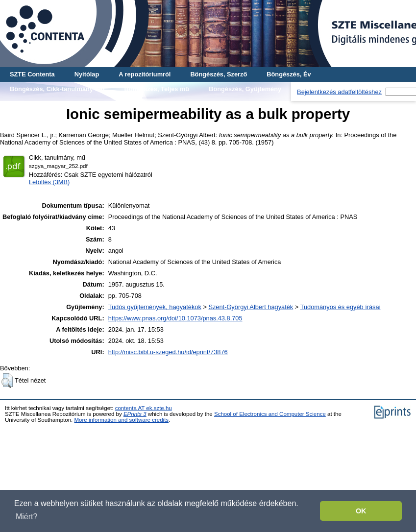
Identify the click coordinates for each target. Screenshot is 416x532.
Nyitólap (87, 74)
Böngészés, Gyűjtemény (245, 89)
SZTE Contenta (32, 74)
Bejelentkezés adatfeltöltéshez (339, 92)
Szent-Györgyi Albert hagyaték (251, 307)
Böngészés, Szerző (219, 74)
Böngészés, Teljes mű (157, 89)
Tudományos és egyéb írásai (341, 307)
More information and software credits (121, 420)
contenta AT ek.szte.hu (144, 408)
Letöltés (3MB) (49, 182)
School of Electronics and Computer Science (270, 414)
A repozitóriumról (145, 74)
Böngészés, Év (289, 74)
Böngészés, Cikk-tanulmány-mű (57, 89)
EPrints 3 (135, 414)
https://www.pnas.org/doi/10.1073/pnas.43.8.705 (175, 318)
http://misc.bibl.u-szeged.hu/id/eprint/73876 (168, 352)
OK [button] (361, 511)
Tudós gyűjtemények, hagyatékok (155, 307)
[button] (7, 381)
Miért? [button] (26, 517)
